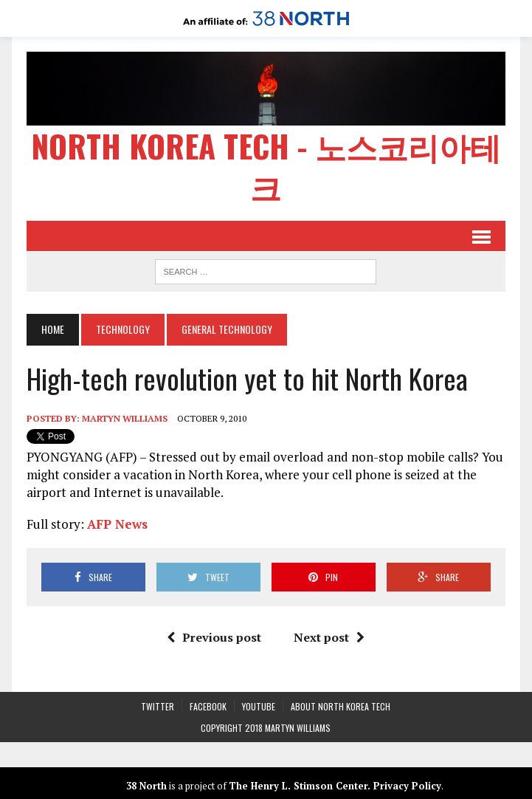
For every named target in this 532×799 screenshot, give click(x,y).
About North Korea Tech (341, 706)
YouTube (259, 706)
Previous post (214, 637)
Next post (329, 637)
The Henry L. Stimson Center (298, 786)
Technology (123, 329)
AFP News (117, 524)
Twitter (158, 706)
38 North (146, 786)
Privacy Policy (407, 786)
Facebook (208, 706)
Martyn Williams (125, 418)
